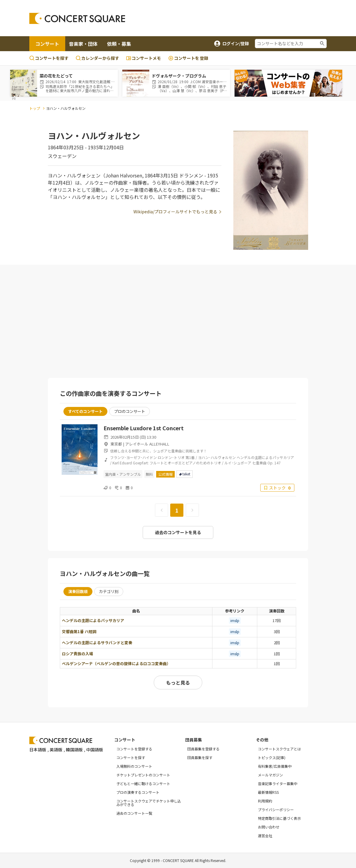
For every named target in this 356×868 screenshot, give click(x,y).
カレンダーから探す (97, 58)
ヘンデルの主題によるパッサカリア (93, 620)
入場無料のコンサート (134, 766)
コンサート (47, 44)
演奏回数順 (78, 591)
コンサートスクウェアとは (279, 749)
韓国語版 (74, 750)
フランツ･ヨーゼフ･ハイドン (133, 457)
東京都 (116, 444)
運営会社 (265, 836)
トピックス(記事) (272, 757)
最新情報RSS (268, 792)
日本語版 (38, 750)
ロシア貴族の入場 (77, 654)
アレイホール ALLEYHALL (147, 444)
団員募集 (194, 740)
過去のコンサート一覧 (134, 813)
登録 (188, 58)
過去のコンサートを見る (178, 532)
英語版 (56, 750)
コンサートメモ (144, 58)
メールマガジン (270, 775)
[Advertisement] (244, 18)
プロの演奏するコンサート (138, 792)
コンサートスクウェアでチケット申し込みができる (149, 803)
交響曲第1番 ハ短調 (79, 631)
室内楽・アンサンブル (123, 474)
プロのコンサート (130, 411)
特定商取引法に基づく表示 (279, 818)
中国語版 (95, 750)
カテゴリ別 (109, 591)
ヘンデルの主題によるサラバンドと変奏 (97, 643)
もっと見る (178, 682)
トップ (35, 108)
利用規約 (265, 801)
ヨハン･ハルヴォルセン (217, 457)
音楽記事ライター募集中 (278, 783)
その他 (262, 740)
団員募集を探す (200, 757)
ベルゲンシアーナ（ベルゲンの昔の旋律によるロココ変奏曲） (116, 663)
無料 (149, 474)
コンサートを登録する (134, 749)
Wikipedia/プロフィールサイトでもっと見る (175, 212)
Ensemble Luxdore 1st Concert (144, 428)
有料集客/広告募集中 (275, 766)
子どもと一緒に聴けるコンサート (143, 783)
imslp (235, 620)
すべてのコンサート (85, 411)
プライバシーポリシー (276, 810)
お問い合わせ (269, 827)
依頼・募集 (119, 44)
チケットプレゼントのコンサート (143, 775)
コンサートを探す (49, 58)
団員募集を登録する (203, 749)
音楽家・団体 (83, 44)
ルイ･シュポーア (238, 463)
